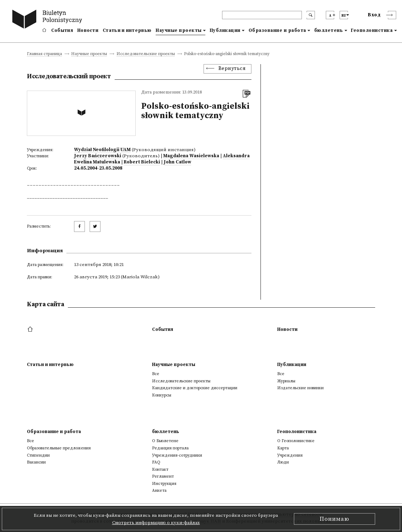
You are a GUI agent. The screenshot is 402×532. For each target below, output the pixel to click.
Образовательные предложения (59, 448)
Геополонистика (372, 30)
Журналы (286, 381)
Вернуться (232, 69)
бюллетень (329, 30)
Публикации (225, 30)
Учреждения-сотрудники (177, 455)
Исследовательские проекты (146, 54)
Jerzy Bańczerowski (98, 156)
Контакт (160, 469)
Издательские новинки (300, 388)
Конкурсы (162, 395)
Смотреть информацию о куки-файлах (156, 523)
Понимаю (335, 519)
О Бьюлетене (165, 441)
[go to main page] (49, 20)
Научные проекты (179, 30)
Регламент (163, 476)
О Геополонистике (296, 441)
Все (156, 374)
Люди (283, 462)
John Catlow (177, 162)
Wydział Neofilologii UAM (102, 150)
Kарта (283, 448)
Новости (88, 30)
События (62, 30)
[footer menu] (31, 329)
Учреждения (290, 455)
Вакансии (36, 462)
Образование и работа (277, 30)
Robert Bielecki (142, 162)
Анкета (159, 491)
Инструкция (164, 484)
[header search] (262, 15)
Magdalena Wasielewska (191, 156)
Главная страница (44, 54)
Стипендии (38, 455)
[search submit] (311, 15)
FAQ (156, 462)
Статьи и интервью (127, 30)
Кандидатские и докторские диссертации (195, 388)
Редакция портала (170, 448)
